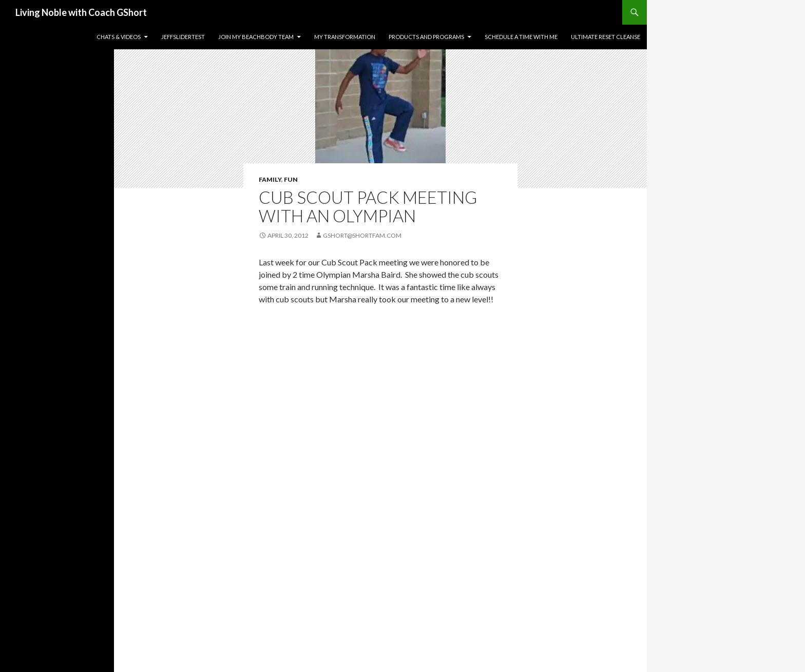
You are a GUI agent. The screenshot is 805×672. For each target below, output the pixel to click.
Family (270, 179)
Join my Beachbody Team (256, 37)
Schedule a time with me (521, 37)
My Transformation (345, 37)
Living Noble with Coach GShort (81, 12)
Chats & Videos (119, 37)
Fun (291, 179)
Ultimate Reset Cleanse (606, 37)
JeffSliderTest (183, 37)
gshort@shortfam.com (362, 235)
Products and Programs (426, 37)
